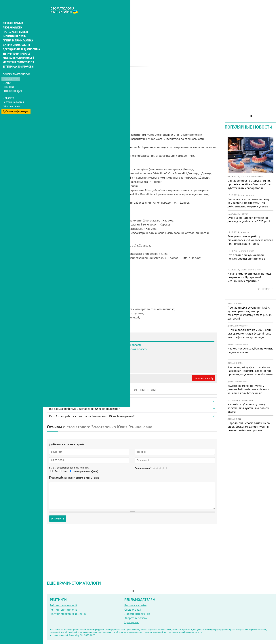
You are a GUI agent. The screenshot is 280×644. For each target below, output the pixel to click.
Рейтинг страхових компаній (68, 614)
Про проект (132, 622)
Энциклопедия (13, 84)
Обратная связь (12, 99)
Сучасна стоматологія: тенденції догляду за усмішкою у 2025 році (249, 219)
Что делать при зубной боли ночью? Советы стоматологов (246, 257)
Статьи (7, 75)
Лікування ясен (12, 20)
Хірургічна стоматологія (18, 55)
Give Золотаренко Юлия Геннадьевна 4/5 (164, 468)
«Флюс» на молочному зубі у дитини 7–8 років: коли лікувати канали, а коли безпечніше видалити (248, 391)
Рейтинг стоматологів (63, 609)
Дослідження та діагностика (20, 42)
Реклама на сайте (135, 605)
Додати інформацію (137, 614)
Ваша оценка (143, 468)
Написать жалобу (204, 378)
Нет (66, 471)
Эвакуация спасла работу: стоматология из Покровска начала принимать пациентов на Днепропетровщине (250, 242)
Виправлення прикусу (16, 46)
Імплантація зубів (14, 28)
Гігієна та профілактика (18, 33)
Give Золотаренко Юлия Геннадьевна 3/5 (160, 468)
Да (56, 471)
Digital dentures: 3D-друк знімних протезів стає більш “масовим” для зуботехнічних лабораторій (249, 184)
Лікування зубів (13, 15)
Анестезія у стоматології (18, 50)
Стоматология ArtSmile (71, 367)
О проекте (8, 90)
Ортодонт (93, 70)
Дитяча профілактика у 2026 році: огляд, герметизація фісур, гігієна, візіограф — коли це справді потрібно (249, 335)
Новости (8, 80)
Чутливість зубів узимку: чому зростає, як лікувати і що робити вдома (248, 408)
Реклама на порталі (14, 95)
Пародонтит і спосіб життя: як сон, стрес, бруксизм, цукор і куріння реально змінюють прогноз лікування (250, 428)
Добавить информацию (16, 103)
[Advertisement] (132, 26)
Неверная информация (97, 378)
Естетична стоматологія (18, 59)
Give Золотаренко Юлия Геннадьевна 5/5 (167, 468)
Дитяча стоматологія (16, 37)
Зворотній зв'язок (136, 618)
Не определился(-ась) (86, 471)
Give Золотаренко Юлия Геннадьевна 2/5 (157, 468)
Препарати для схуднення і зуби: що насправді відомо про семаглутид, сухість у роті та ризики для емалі (250, 313)
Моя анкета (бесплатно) (64, 378)
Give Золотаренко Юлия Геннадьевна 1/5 (154, 468)
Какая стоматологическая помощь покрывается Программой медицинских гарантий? (249, 277)
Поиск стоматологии (16, 67)
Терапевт (106, 70)
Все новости (265, 289)
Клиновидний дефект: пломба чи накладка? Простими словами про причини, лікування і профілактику (250, 371)
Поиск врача (11, 71)
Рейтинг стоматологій (64, 605)
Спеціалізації (133, 609)
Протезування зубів (15, 24)
